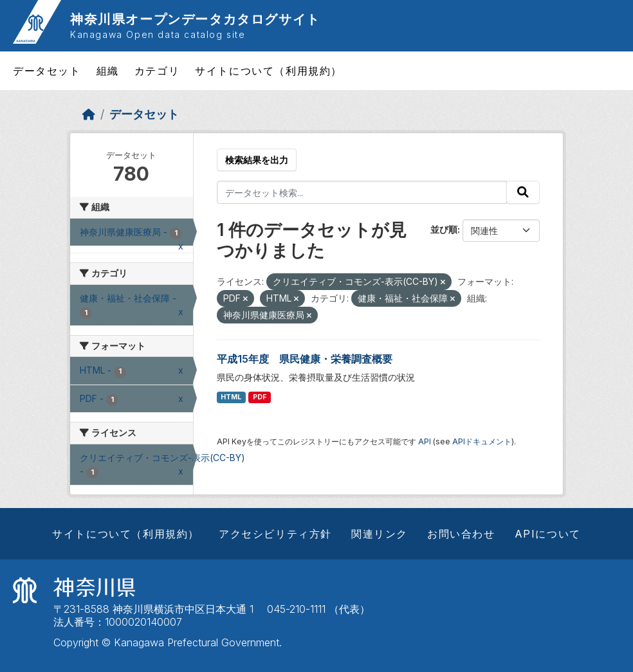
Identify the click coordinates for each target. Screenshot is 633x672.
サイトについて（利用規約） (269, 71)
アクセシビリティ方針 (275, 534)
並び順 (444, 229)
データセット (47, 71)
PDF (260, 397)
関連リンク (380, 534)
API (425, 441)
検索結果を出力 (257, 160)
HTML (231, 397)
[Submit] (523, 192)
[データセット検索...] (362, 192)
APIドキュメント (482, 441)
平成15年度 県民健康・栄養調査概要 (305, 359)
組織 (108, 71)
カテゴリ (157, 71)
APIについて (548, 534)
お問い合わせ (461, 534)
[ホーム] (89, 114)
